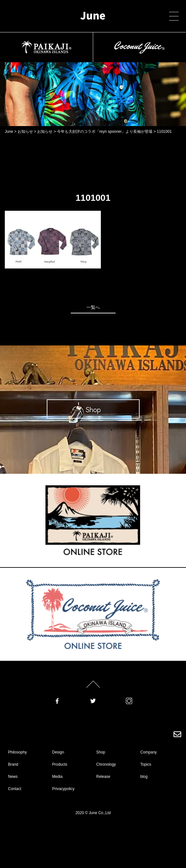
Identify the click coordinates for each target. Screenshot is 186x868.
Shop (101, 752)
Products (60, 764)
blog (144, 777)
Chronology (106, 764)
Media (57, 777)
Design (58, 752)
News (13, 777)
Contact (15, 789)
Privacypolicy (63, 789)
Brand (13, 764)
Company (148, 752)
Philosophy (17, 752)
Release (103, 777)
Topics (146, 764)
